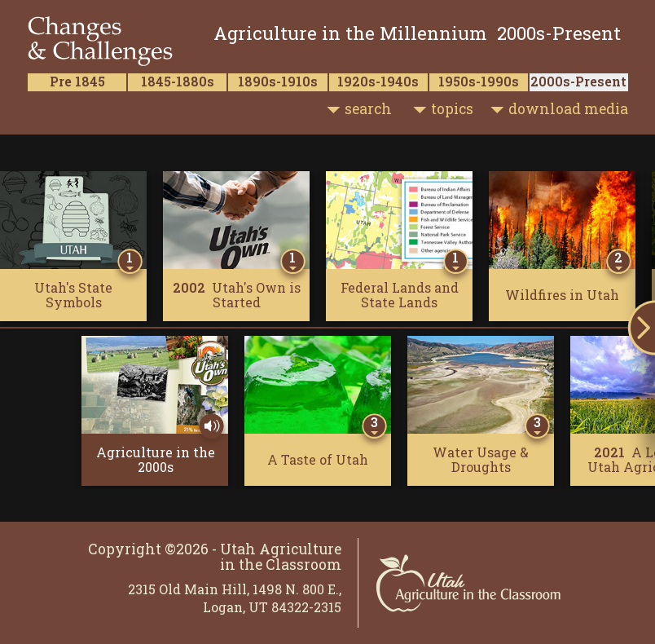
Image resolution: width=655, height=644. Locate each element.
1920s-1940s (378, 81)
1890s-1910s (278, 81)
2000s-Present (578, 81)
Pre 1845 (77, 81)
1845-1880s (178, 81)
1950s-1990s (479, 81)
